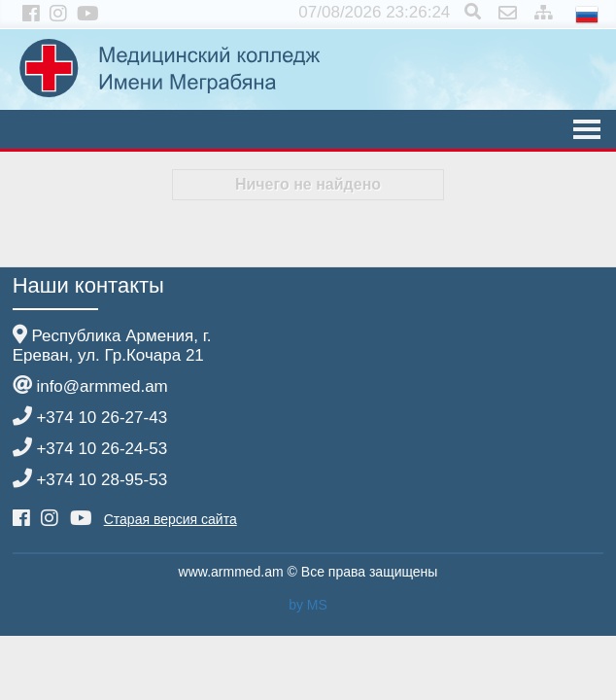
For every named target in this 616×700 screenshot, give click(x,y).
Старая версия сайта (171, 519)
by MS (308, 605)
